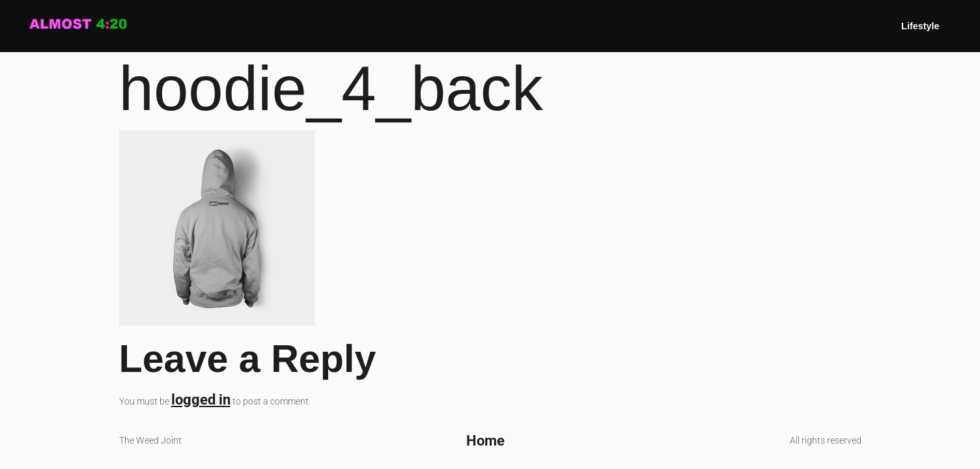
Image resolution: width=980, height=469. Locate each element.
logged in (201, 399)
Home (485, 440)
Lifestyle (920, 26)
